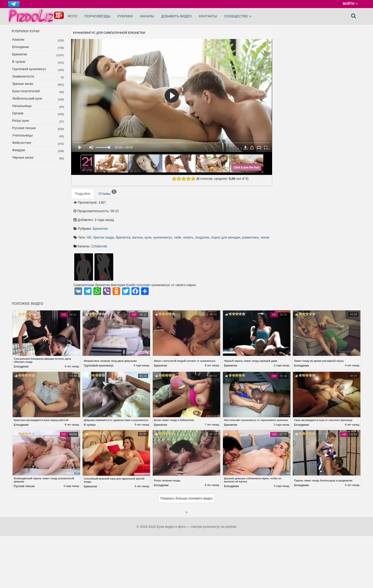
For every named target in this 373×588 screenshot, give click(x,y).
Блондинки (21, 47)
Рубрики (125, 16)
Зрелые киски (23, 84)
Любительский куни (27, 98)
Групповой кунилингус (29, 69)
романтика (219, 219)
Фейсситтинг (22, 143)
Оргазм (18, 113)
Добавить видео (176, 16)
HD (167, 214)
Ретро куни (21, 121)
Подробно (83, 196)
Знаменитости (23, 76)
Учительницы (22, 135)
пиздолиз (171, 219)
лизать (157, 219)
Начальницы (22, 106)
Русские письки (24, 128)
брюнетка (202, 214)
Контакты (208, 16)
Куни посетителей (26, 91)
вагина (216, 214)
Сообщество (238, 16)
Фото (73, 16)
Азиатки (18, 39)
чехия (234, 219)
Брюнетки (20, 54)
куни (227, 214)
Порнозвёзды (97, 16)
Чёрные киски (23, 157)
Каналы (147, 16)
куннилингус (241, 214)
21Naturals (178, 228)
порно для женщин (195, 219)
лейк (256, 214)
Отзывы (108, 196)
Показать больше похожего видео (186, 484)
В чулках (19, 62)
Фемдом (19, 150)
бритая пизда (182, 214)
